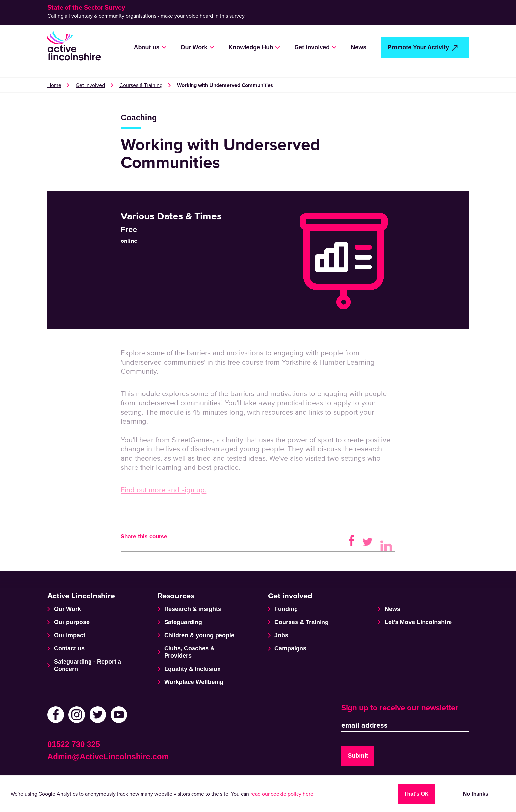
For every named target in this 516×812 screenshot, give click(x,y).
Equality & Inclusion (193, 669)
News (359, 47)
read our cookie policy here (282, 794)
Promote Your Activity (418, 47)
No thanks (476, 794)
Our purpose (72, 622)
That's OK (416, 794)
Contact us (69, 648)
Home (54, 85)
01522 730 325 (74, 744)
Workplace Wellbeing (194, 682)
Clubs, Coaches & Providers (189, 652)
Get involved (312, 47)
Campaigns (290, 648)
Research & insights (193, 609)
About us (147, 47)
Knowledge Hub (251, 47)
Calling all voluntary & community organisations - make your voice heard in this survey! (147, 16)
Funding (286, 609)
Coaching (139, 118)
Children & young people (199, 635)
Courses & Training (141, 85)
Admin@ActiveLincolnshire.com (108, 757)
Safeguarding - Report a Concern (88, 665)
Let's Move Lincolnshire (418, 622)
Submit (358, 756)
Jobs (281, 635)
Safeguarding (183, 622)
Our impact (70, 635)
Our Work (194, 47)
